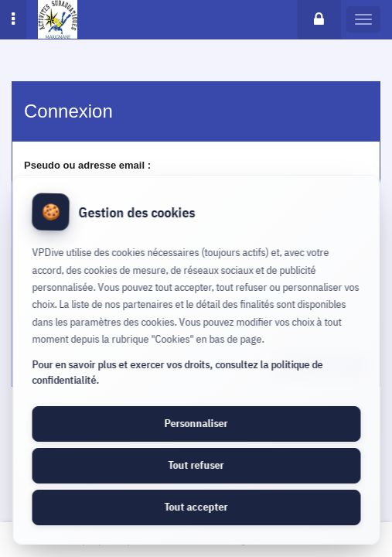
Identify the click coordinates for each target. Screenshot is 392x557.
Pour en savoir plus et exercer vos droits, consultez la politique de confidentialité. (177, 372)
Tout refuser (196, 465)
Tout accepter (196, 507)
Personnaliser (196, 423)
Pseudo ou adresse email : (87, 165)
